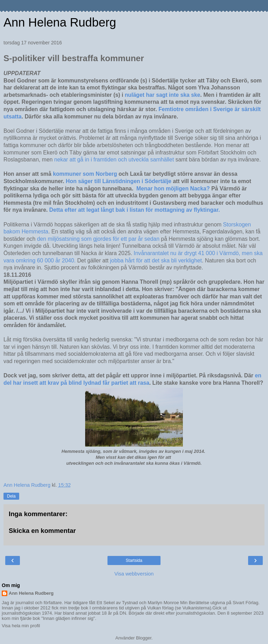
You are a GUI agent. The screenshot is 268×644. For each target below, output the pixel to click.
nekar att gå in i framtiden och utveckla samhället (115, 160)
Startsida (134, 560)
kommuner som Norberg (85, 174)
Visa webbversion (134, 574)
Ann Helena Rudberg (60, 22)
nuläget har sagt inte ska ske (162, 95)
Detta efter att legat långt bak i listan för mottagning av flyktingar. (135, 210)
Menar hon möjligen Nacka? (173, 189)
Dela (11, 496)
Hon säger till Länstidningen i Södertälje (119, 181)
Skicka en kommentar (42, 531)
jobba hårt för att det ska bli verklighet (156, 261)
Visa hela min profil (21, 626)
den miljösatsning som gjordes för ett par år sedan (98, 239)
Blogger (144, 638)
